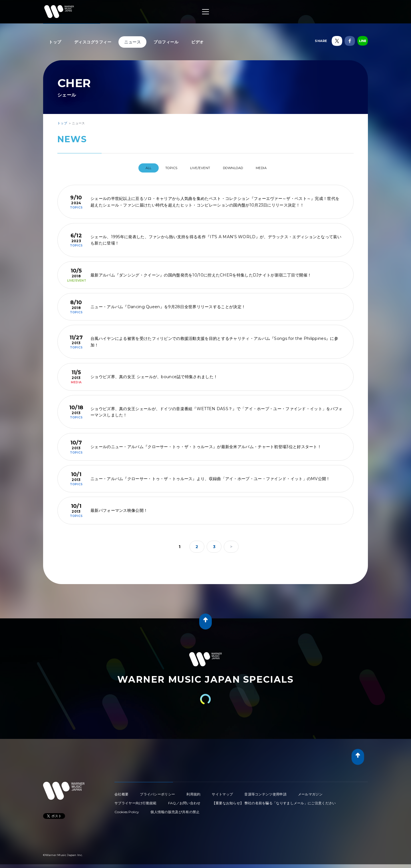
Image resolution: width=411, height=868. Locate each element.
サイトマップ (222, 792)
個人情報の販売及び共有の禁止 (175, 810)
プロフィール (166, 42)
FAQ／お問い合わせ (184, 801)
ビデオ (198, 42)
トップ (55, 42)
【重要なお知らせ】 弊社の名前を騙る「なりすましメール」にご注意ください (274, 801)
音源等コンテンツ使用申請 (265, 792)
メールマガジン (310, 792)
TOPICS (164, 168)
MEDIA (272, 168)
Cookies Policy (127, 810)
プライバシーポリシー (157, 792)
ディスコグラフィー (93, 42)
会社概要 (121, 792)
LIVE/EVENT (199, 168)
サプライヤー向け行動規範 (136, 801)
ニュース (132, 42)
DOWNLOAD (238, 168)
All (137, 168)
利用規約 (193, 792)
